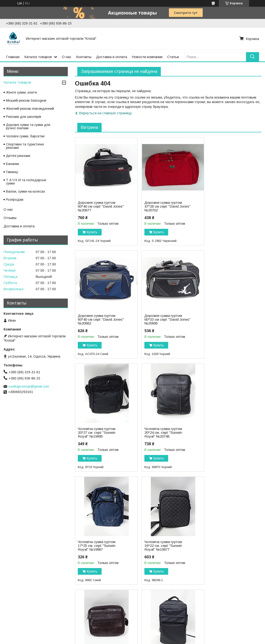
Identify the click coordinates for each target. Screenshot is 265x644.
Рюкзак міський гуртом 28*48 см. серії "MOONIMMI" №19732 (96, 546)
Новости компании (147, 57)
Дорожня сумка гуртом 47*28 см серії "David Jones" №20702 (160, 206)
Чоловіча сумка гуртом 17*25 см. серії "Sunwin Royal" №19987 (97, 433)
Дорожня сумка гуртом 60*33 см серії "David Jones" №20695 (97, 320)
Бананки (12, 164)
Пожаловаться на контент (141, 639)
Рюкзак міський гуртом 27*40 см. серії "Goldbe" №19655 (161, 546)
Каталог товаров (38, 57)
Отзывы (10, 218)
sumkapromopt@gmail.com (29, 386)
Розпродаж (15, 200)
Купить (92, 232)
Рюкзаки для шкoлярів (24, 117)
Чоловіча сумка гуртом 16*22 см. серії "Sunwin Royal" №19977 (160, 433)
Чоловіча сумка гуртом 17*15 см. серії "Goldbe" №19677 (224, 433)
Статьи (173, 57)
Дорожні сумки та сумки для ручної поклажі (28, 126)
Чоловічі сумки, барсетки (25, 136)
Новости (142, 618)
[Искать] (253, 57)
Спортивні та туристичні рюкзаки (25, 146)
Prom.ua (153, 635)
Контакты (84, 57)
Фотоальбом (15, 618)
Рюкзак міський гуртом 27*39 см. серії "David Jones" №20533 (223, 546)
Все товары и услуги (242, 591)
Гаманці (12, 172)
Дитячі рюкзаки (18, 156)
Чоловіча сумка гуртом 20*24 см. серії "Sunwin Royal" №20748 (223, 320)
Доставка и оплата (112, 57)
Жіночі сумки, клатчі (21, 92)
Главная (13, 57)
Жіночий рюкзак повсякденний (30, 109)
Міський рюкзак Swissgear (26, 100)
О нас (67, 57)
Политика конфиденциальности (182, 639)
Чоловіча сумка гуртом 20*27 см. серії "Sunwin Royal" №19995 (160, 320)
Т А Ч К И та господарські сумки (26, 182)
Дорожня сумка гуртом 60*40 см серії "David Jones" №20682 (223, 206)
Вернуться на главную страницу (106, 113)
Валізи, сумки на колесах (25, 191)
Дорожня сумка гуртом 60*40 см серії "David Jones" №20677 (97, 206)
